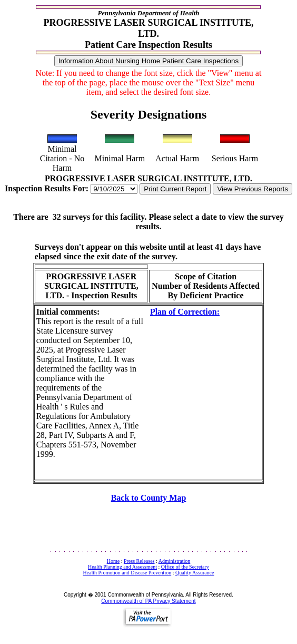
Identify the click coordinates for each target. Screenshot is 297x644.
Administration (175, 561)
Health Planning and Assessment (122, 567)
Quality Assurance (195, 573)
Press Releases (139, 561)
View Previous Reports (253, 189)
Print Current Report (175, 189)
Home (113, 561)
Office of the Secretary (185, 567)
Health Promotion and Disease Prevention (127, 573)
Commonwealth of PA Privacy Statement (148, 601)
